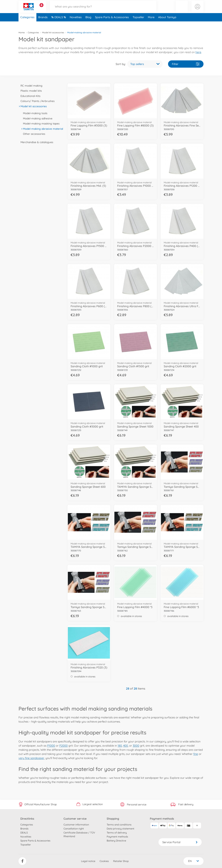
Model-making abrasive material (42, 129)
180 (120, 746)
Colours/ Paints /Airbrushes (37, 101)
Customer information (76, 825)
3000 (136, 746)
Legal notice (88, 861)
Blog (88, 24)
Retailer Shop (121, 861)
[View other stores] (41, 8)
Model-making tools (34, 113)
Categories (27, 24)
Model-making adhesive (37, 118)
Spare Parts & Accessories (112, 24)
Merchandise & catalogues (36, 142)
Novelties (76, 24)
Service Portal (180, 842)
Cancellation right (74, 829)
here (198, 52)
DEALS (59, 24)
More (151, 24)
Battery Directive (116, 841)
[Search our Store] (103, 10)
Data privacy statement (120, 829)
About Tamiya (167, 24)
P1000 (51, 746)
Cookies (104, 861)
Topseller (138, 24)
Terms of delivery (117, 833)
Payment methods (117, 837)
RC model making (30, 86)
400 (126, 746)
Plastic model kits (30, 91)
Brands (43, 24)
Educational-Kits (29, 96)
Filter (186, 64)
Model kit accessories (53, 33)
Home (22, 33)
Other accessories (33, 134)
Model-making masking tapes (40, 123)
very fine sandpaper (31, 758)
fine (196, 754)
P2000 (64, 746)
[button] (182, 10)
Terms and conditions (119, 825)
